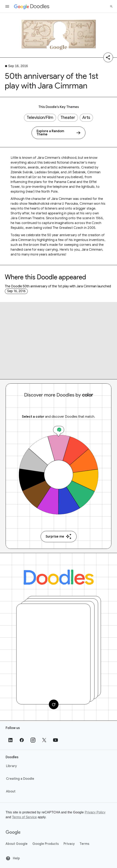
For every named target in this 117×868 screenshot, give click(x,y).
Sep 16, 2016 (16, 291)
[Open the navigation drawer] (7, 6)
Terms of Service (24, 817)
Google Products (46, 844)
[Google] (13, 833)
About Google (17, 844)
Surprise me (59, 536)
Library (11, 766)
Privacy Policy (95, 812)
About (11, 791)
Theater (68, 118)
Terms (84, 844)
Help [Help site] (13, 858)
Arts (86, 118)
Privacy (69, 844)
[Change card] (54, 704)
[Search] (111, 6)
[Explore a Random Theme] (58, 133)
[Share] (108, 57)
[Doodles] (59, 577)
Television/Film (40, 118)
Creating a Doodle (20, 779)
